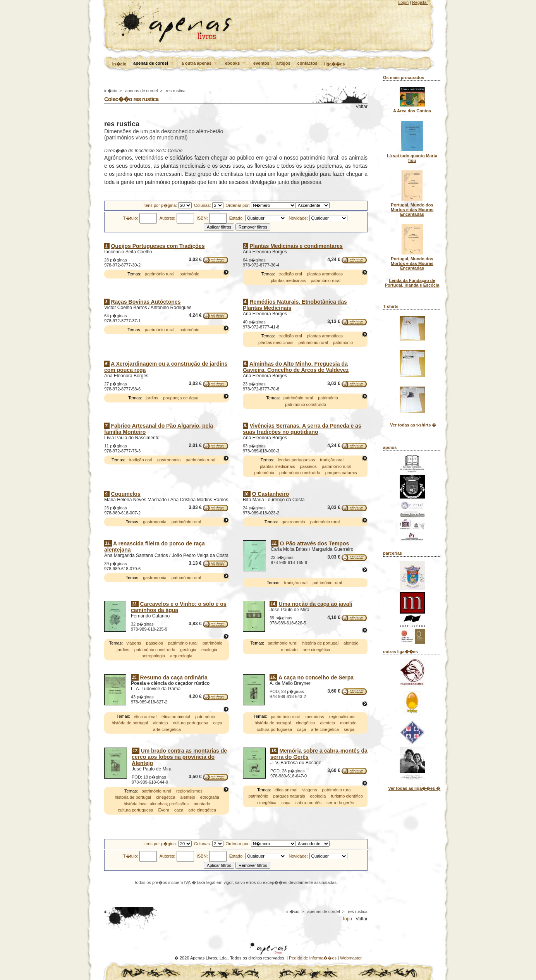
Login (403, 2)
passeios (308, 466)
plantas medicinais (288, 280)
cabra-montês (308, 803)
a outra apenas (200, 64)
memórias (314, 717)
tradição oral (290, 274)
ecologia (209, 650)
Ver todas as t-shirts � (413, 425)
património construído (306, 404)
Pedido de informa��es (313, 958)
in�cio (119, 64)
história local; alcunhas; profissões (156, 804)
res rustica (176, 91)
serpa (349, 729)
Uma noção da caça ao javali (316, 604)
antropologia (154, 656)
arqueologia (181, 656)
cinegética (306, 723)
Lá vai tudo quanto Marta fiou (412, 158)
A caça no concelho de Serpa (316, 677)
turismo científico (347, 796)
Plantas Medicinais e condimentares (296, 246)
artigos (283, 63)
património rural (160, 274)
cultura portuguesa (190, 723)
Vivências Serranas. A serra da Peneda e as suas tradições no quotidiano (302, 429)
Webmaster (351, 958)
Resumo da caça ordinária (174, 677)
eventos (261, 63)
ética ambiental (176, 717)
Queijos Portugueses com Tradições (158, 246)
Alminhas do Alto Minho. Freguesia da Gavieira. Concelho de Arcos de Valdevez (296, 367)
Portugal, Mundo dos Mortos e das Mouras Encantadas (412, 210)
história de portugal (321, 643)
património (189, 274)
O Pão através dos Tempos (315, 543)
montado (289, 650)
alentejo (351, 643)
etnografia (210, 798)
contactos (308, 63)
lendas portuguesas (296, 460)
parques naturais (341, 473)
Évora (164, 810)
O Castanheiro (271, 494)
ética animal (145, 717)
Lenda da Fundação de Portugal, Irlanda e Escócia (412, 283)
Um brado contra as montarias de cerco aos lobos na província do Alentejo (179, 757)
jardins (152, 398)
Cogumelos (125, 494)
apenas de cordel (154, 64)
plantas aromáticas (325, 274)
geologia (188, 650)
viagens (134, 643)
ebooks (236, 64)
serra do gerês (340, 803)
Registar (420, 2)
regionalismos (342, 717)
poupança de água (181, 398)
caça (217, 723)
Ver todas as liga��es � (414, 788)
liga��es (334, 64)
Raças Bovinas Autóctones (146, 302)
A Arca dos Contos (412, 111)
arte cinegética (316, 650)
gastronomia (169, 460)
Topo (347, 919)
